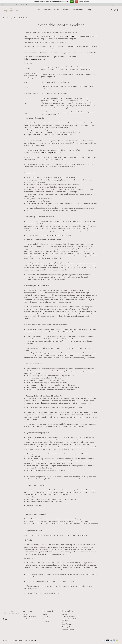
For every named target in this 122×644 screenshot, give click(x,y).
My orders (46, 617)
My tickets (46, 619)
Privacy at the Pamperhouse (67, 624)
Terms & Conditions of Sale (71, 617)
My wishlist (46, 621)
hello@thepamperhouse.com (35, 59)
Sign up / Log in (116, 5)
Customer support (68, 629)
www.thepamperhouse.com (69, 36)
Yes (72, 2)
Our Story (65, 614)
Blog (89, 10)
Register (45, 614)
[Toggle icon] (111, 10)
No (76, 2)
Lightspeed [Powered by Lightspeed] (33, 640)
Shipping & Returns (68, 627)
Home (38, 10)
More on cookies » (84, 2)
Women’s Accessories (29, 617)
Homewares (26, 614)
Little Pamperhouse (29, 619)
